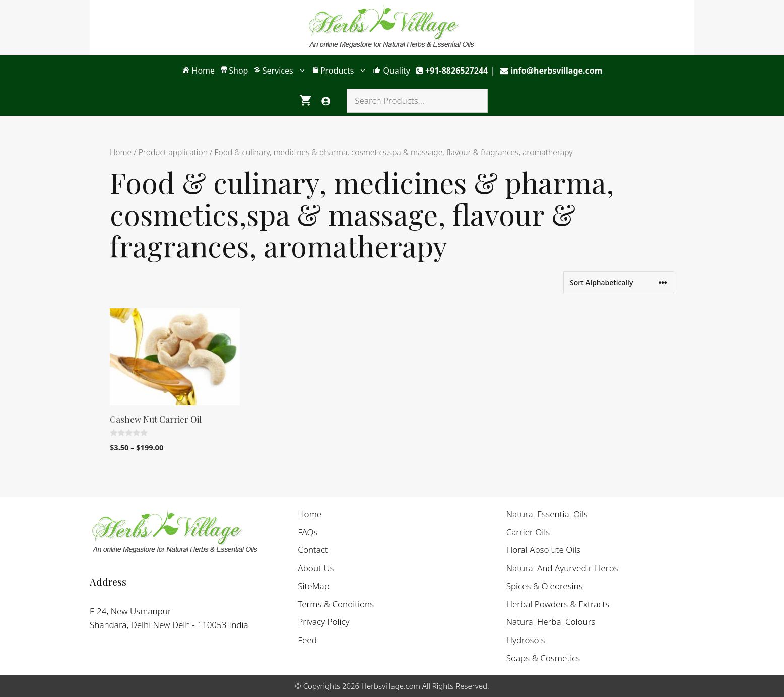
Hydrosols (526, 640)
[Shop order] (619, 282)
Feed (307, 640)
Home (121, 152)
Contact (313, 550)
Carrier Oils (528, 532)
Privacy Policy (323, 622)
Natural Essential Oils (547, 514)
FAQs (308, 532)
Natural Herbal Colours (551, 622)
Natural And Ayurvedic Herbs (562, 568)
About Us (316, 568)
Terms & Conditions (336, 604)
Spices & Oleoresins (545, 586)
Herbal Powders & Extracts (558, 604)
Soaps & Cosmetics (543, 658)
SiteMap (314, 586)
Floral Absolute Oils (543, 550)
